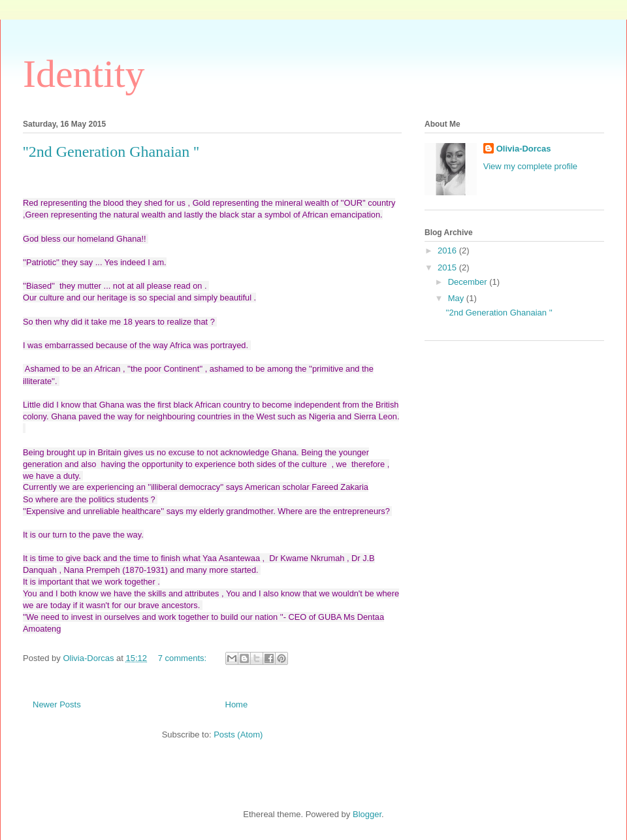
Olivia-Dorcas (524, 149)
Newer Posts (57, 704)
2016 (448, 250)
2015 (448, 267)
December (469, 282)
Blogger (367, 814)
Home (237, 704)
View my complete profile (530, 166)
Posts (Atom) (238, 735)
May (457, 298)
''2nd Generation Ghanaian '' (111, 152)
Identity (84, 74)
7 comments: (184, 658)
